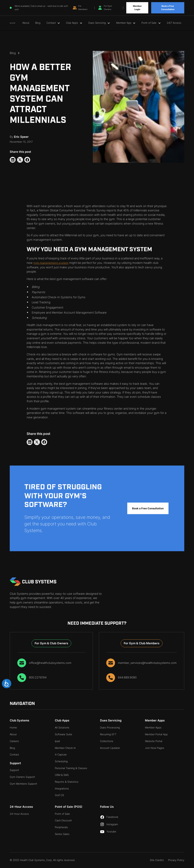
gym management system (51, 264)
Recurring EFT (108, 734)
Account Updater (110, 748)
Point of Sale (62, 814)
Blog (38, 23)
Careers (14, 741)
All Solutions (62, 727)
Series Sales (62, 834)
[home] (12, 23)
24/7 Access (174, 23)
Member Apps (153, 727)
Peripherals (61, 827)
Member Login (137, 8)
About (26, 23)
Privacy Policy (176, 860)
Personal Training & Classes (71, 768)
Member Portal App (156, 734)
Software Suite (64, 734)
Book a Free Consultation (168, 8)
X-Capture (61, 754)
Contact (14, 754)
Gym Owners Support (22, 777)
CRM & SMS (62, 775)
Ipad (57, 741)
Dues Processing (110, 727)
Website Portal (154, 741)
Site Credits (157, 860)
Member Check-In (65, 748)
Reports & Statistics (67, 782)
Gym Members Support (23, 784)
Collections (107, 741)
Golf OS (59, 795)
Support (14, 770)
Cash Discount (63, 820)
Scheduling (61, 761)
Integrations (62, 789)
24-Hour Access (19, 814)
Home (13, 727)
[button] (53, 23)
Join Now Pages (155, 748)
